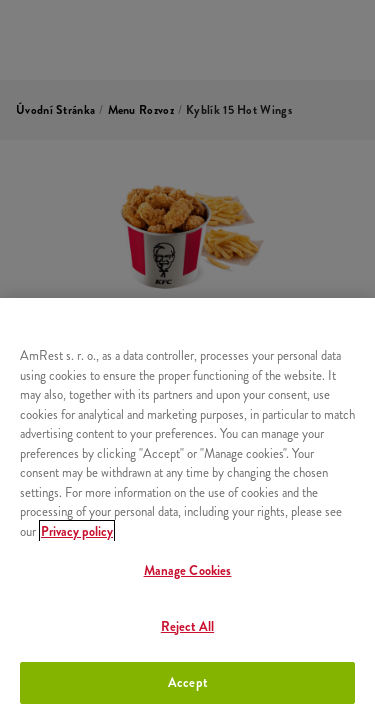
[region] (187, 509)
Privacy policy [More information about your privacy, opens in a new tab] (77, 531)
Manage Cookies (188, 570)
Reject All (187, 626)
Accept (187, 682)
